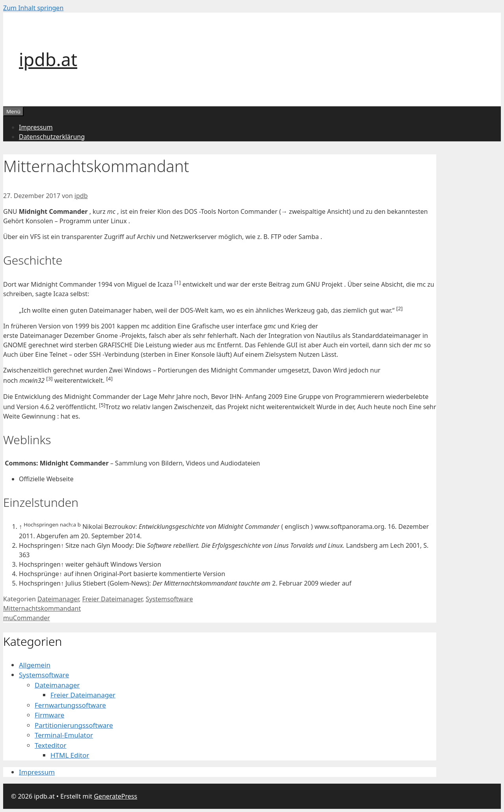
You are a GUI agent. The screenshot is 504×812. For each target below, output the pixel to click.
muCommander (27, 618)
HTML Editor (70, 755)
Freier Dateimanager (112, 599)
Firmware (49, 715)
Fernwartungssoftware (70, 705)
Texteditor (51, 745)
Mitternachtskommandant (42, 608)
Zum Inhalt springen (33, 8)
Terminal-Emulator (64, 735)
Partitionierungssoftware (74, 725)
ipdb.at (48, 59)
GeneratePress (115, 796)
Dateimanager (58, 599)
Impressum (36, 127)
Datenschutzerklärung (52, 137)
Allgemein (35, 665)
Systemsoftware (169, 599)
